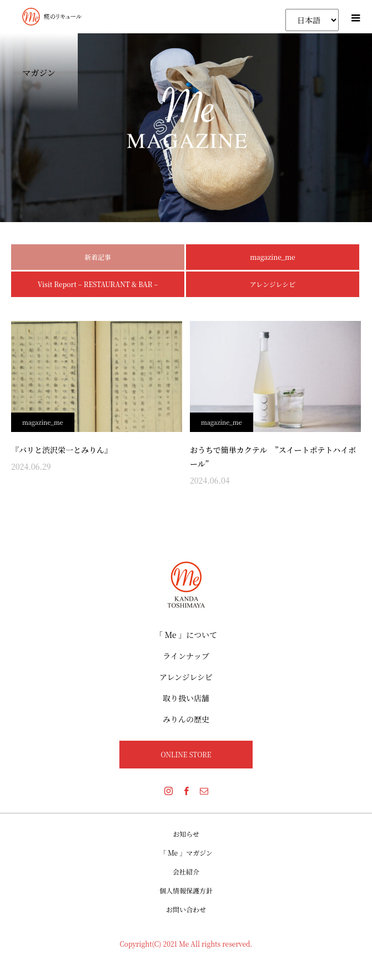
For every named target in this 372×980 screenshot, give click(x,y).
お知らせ (186, 834)
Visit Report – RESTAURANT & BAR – (98, 284)
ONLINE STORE (186, 754)
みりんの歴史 (186, 719)
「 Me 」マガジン (186, 853)
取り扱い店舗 (186, 698)
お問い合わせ (186, 909)
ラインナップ (186, 656)
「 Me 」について (186, 635)
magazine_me (273, 257)
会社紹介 (186, 871)
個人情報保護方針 (186, 890)
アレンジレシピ (273, 284)
